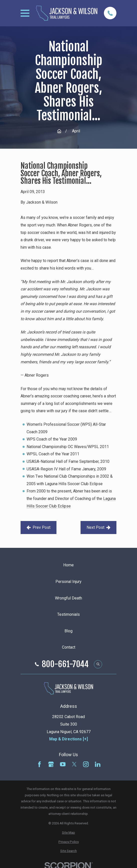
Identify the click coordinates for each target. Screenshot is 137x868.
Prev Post (39, 527)
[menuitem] (68, 833)
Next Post (98, 527)
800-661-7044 (65, 664)
